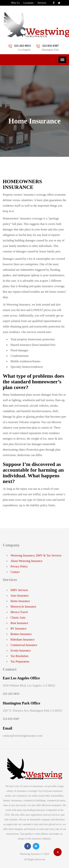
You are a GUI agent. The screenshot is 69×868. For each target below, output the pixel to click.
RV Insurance (18, 629)
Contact (15, 572)
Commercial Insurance (24, 645)
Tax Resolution (19, 656)
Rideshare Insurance (22, 640)
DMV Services (19, 590)
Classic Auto (18, 618)
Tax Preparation (20, 661)
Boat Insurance (19, 623)
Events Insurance (21, 650)
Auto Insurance (20, 596)
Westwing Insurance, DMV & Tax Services (36, 555)
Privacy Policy (19, 566)
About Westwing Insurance (26, 561)
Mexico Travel (19, 612)
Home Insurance (20, 601)
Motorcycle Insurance (23, 607)
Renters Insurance (21, 634)
